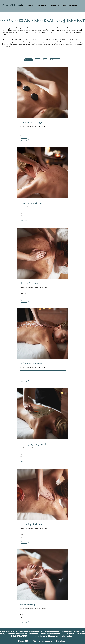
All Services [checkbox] (28, 60)
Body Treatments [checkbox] (55, 60)
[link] (43, 122)
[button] (24, 140)
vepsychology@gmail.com (55, 641)
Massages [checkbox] (38, 60)
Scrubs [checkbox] (45, 60)
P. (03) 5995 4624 (12, 5)
